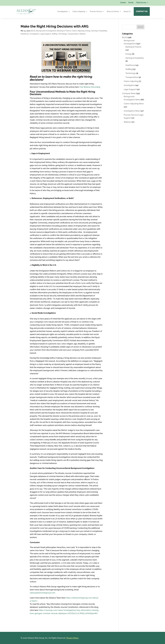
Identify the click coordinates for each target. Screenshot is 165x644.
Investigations (63, 11)
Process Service (96, 11)
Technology (63, 34)
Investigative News (132, 111)
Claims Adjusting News (134, 104)
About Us (127, 11)
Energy (88, 31)
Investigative (34, 34)
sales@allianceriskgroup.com (42, 593)
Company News (129, 93)
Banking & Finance (64, 31)
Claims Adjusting (79, 11)
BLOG (33, 31)
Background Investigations (46, 31)
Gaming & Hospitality (99, 31)
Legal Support (45, 34)
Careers (123, 3)
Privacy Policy (72, 638)
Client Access (141, 3)
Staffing (55, 34)
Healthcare (25, 34)
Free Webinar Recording (90, 87)
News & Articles (113, 11)
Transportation (73, 34)
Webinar (82, 34)
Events (131, 3)
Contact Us (142, 11)
